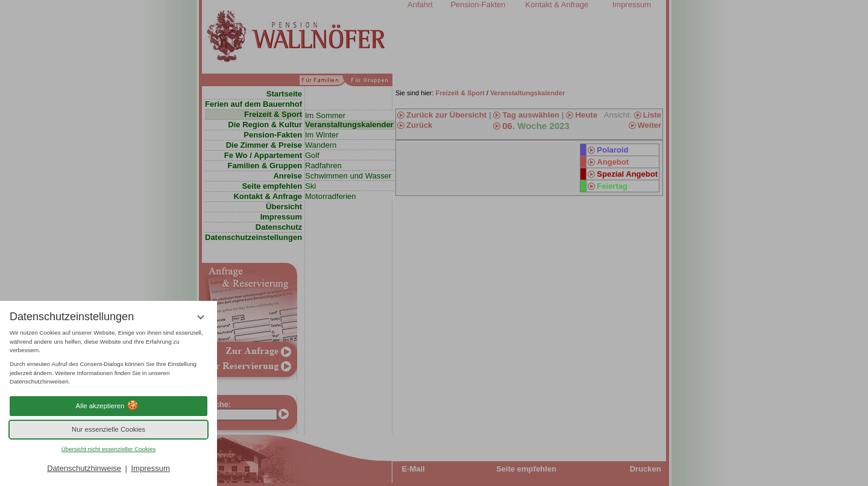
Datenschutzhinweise (84, 468)
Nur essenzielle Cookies (108, 429)
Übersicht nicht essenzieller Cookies (109, 449)
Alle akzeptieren (109, 406)
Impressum (150, 468)
